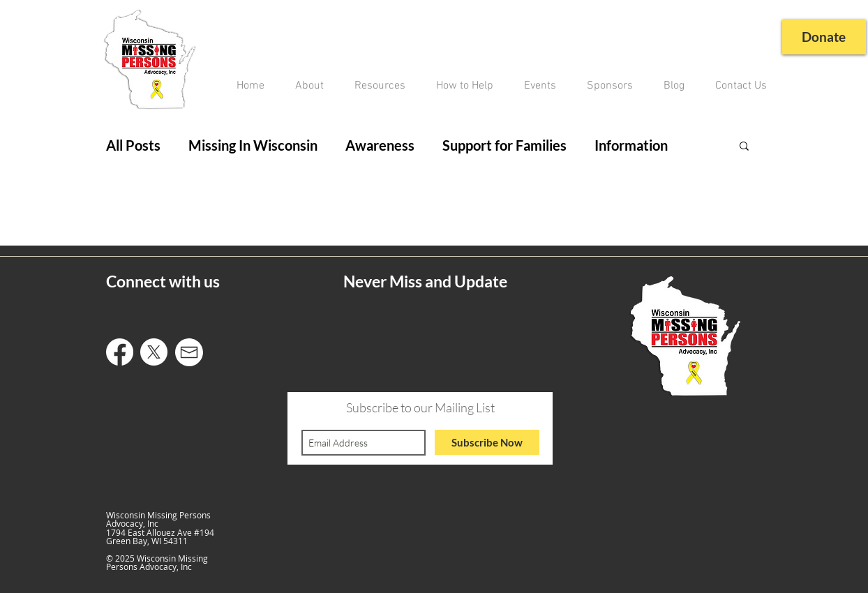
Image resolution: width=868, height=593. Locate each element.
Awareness (380, 145)
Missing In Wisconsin (253, 145)
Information (631, 145)
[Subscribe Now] (487, 442)
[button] (744, 147)
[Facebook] (120, 352)
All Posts (133, 145)
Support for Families (504, 145)
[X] (154, 352)
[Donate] (822, 37)
